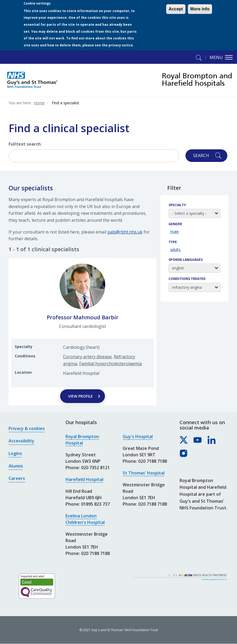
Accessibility (21, 441)
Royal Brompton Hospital (82, 440)
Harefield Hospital (84, 479)
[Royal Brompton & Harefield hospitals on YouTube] (198, 440)
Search (201, 156)
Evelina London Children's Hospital (85, 519)
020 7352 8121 (95, 468)
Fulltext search (25, 144)
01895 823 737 (95, 504)
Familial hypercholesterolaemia (110, 364)
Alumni (16, 466)
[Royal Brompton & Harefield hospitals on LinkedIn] (212, 440)
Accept (176, 9)
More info (200, 9)
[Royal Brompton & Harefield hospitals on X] (184, 440)
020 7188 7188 (95, 553)
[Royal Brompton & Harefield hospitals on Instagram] (184, 454)
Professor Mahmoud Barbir (83, 317)
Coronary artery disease (87, 357)
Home (39, 103)
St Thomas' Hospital (144, 473)
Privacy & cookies (27, 428)
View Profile (81, 396)
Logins (15, 453)
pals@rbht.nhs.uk (125, 232)
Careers (17, 478)
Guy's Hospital (138, 436)
